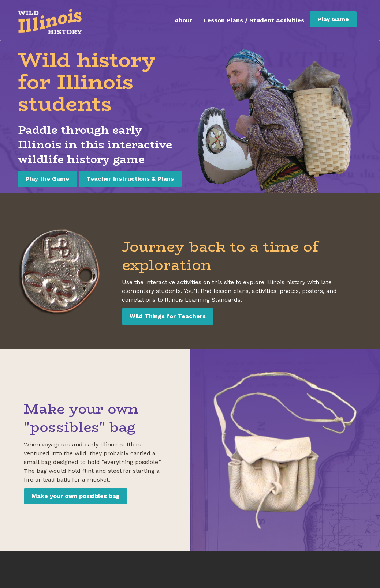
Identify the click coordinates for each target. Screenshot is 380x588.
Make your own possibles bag (76, 496)
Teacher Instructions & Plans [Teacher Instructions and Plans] (130, 179)
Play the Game (47, 179)
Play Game (333, 19)
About (184, 20)
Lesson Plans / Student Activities (254, 20)
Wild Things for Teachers (168, 316)
